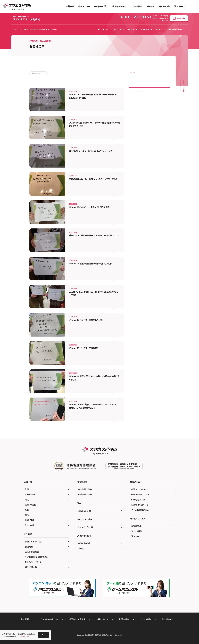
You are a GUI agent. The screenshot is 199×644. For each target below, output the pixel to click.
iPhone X (153, 142)
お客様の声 (145, 29)
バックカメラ (156, 78)
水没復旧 (148, 83)
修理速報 (131, 29)
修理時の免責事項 (77, 619)
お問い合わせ (102, 619)
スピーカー (147, 73)
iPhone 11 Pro (90, 302)
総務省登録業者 (32, 552)
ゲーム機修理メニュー (141, 510)
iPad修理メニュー (139, 500)
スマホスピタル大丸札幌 (27, 18)
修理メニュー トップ (140, 489)
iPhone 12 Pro (136, 121)
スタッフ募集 (137, 531)
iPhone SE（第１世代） (138, 137)
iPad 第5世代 (135, 110)
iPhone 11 (148, 110)
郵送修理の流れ (120, 6)
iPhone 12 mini (148, 116)
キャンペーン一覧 (85, 527)
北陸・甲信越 (30, 505)
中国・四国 (29, 520)
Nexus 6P (134, 153)
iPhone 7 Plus (158, 126)
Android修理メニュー (141, 505)
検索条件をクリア (38, 73)
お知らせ (150, 6)
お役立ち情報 (164, 6)
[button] (43, 635)
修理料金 (118, 29)
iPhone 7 (146, 126)
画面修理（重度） (76, 246)
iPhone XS (89, 105)
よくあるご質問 (84, 511)
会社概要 (29, 547)
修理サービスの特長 (33, 541)
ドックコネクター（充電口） (139, 78)
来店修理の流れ (101, 6)
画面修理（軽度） (76, 274)
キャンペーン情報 (175, 29)
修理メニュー (84, 6)
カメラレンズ (135, 73)
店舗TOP (103, 29)
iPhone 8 (134, 132)
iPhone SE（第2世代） (157, 137)
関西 (27, 515)
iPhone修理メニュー (140, 494)
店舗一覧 (70, 6)
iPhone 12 (134, 116)
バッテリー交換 (76, 105)
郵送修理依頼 (31, 567)
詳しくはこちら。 (25, 636)
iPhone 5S (149, 121)
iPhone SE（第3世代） (138, 142)
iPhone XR (134, 147)
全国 (27, 489)
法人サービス (180, 6)
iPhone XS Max (160, 147)
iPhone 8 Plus (146, 132)
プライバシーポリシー (34, 562)
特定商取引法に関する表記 (36, 557)
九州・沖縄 (29, 525)
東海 (27, 510)
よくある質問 (136, 6)
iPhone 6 (160, 121)
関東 (27, 500)
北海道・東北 (30, 494)
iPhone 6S (134, 126)
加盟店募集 (136, 526)
